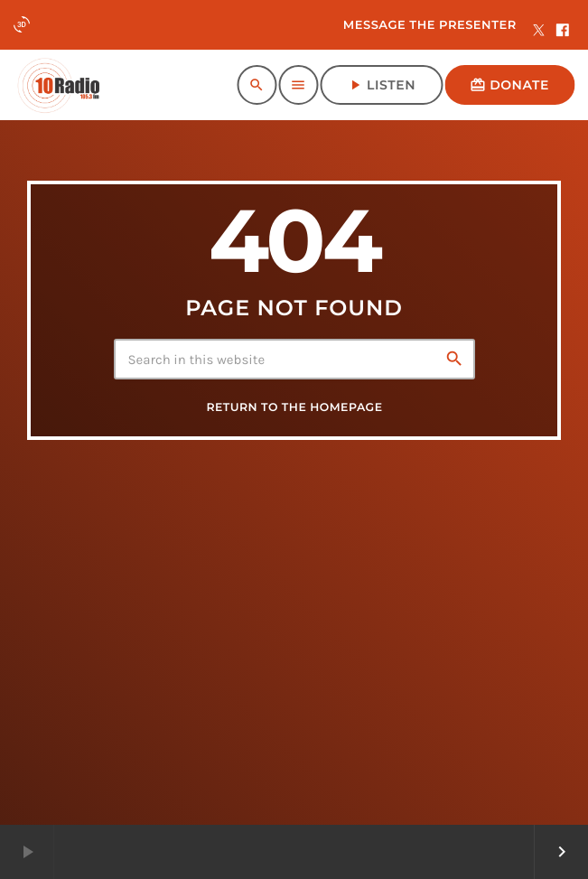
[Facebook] (563, 32)
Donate (509, 85)
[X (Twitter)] (539, 32)
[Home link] (58, 85)
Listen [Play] (381, 85)
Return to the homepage (294, 408)
